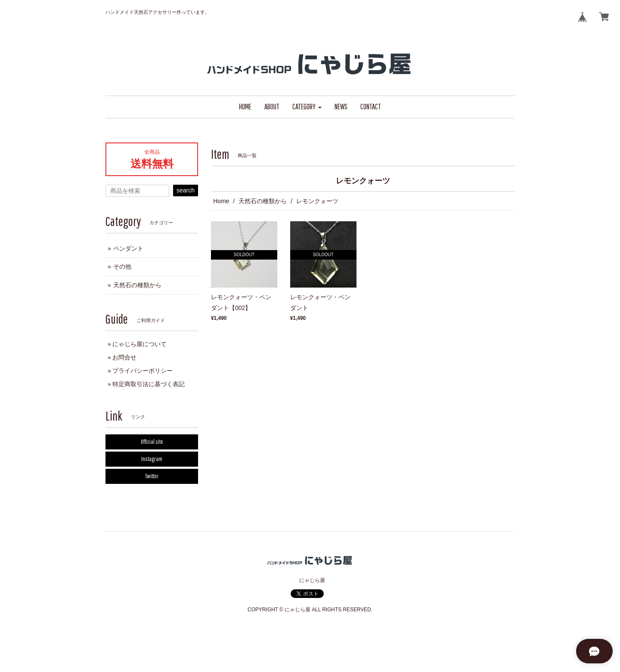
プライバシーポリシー (143, 371)
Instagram (152, 459)
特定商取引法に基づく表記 (149, 384)
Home (221, 201)
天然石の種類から (263, 201)
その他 (122, 266)
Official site (152, 442)
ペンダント (128, 248)
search (186, 190)
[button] (307, 107)
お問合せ (124, 357)
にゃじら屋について (139, 344)
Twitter (152, 476)
